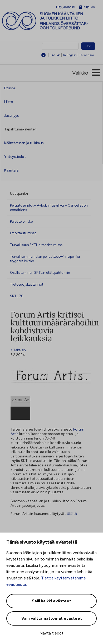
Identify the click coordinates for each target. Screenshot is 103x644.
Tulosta (43, 55)
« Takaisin (18, 350)
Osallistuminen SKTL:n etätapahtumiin (40, 272)
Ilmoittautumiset (23, 233)
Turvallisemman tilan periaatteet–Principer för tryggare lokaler (45, 259)
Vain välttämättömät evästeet (52, 618)
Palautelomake (21, 221)
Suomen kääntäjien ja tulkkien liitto (53, 21)
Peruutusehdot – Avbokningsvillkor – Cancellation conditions (49, 208)
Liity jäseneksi (66, 7)
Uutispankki (19, 193)
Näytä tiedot (51, 633)
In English (70, 55)
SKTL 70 (17, 296)
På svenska (87, 55)
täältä (72, 514)
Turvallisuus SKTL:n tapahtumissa (36, 245)
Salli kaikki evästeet (51, 601)
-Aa (58, 55)
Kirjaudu (87, 7)
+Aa (53, 55)
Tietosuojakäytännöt (27, 284)
